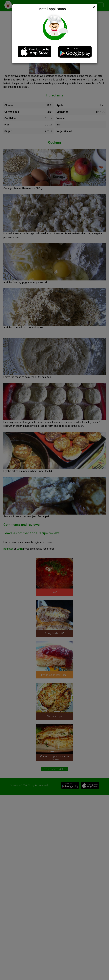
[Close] (94, 7)
